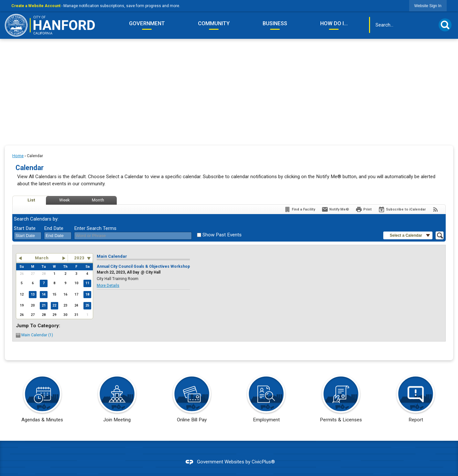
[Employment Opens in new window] (266, 401)
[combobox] (28, 236)
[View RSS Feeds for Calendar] (436, 209)
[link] (428, 6)
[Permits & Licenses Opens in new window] (341, 401)
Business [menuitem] (275, 23)
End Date (54, 228)
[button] (445, 25)
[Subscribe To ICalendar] (402, 209)
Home (18, 156)
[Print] (364, 209)
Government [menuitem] (147, 23)
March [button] (42, 258)
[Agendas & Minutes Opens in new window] (42, 401)
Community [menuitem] (214, 23)
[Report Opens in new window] (416, 401)
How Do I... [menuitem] (334, 23)
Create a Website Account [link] (36, 6)
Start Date (25, 228)
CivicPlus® (263, 462)
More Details (108, 286)
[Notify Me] (335, 209)
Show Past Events (222, 235)
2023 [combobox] (79, 258)
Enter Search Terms (95, 228)
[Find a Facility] (300, 209)
